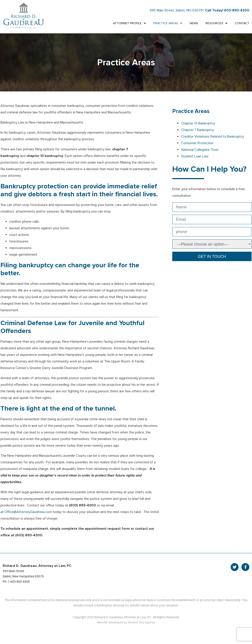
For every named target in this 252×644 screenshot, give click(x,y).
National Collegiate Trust (200, 150)
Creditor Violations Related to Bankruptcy (213, 136)
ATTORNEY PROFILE (129, 23)
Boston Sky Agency (142, 622)
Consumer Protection (197, 143)
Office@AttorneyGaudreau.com (28, 512)
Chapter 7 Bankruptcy (198, 130)
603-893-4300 (237, 10)
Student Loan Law (195, 156)
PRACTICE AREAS (168, 23)
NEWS (194, 23)
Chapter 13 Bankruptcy (198, 123)
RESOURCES (216, 23)
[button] (129, 23)
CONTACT (242, 23)
